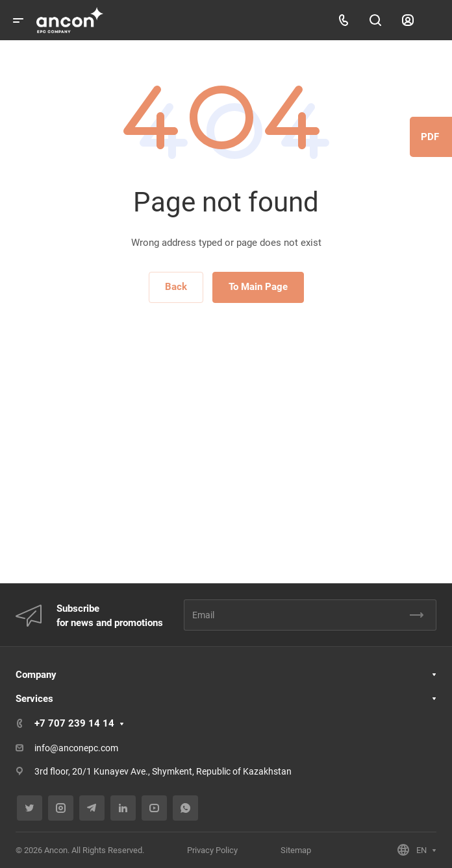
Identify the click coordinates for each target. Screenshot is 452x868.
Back (176, 287)
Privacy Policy (212, 850)
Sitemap (296, 850)
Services (34, 699)
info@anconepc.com (76, 748)
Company (36, 675)
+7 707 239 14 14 (74, 723)
